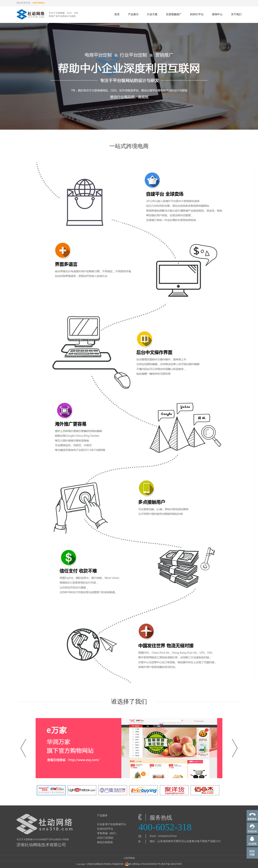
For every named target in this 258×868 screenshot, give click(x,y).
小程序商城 (129, 858)
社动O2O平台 (105, 829)
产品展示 (133, 14)
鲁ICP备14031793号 (172, 864)
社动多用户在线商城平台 (112, 824)
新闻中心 (217, 14)
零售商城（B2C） (108, 833)
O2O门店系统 (105, 838)
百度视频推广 (174, 14)
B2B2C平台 (197, 14)
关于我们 (236, 14)
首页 (117, 14)
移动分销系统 (105, 842)
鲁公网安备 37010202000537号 (143, 864)
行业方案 (152, 14)
